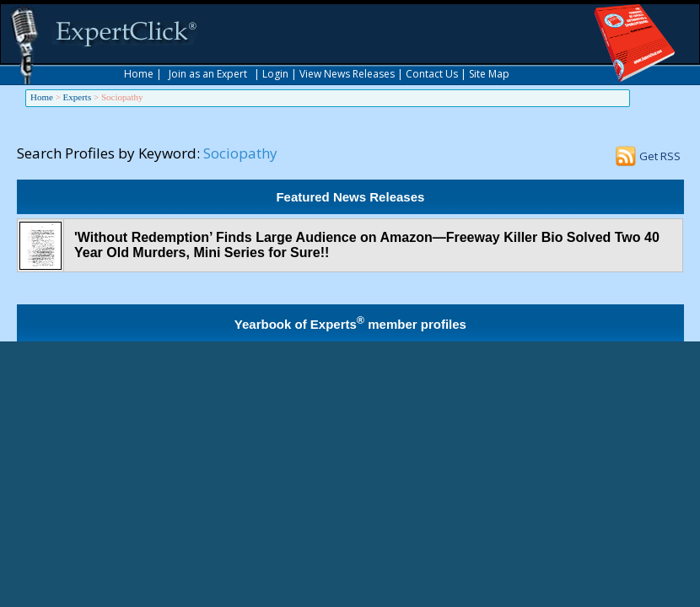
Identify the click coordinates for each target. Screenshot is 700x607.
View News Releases (347, 74)
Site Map (489, 74)
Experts (78, 97)
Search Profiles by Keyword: (108, 153)
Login (275, 74)
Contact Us (432, 74)
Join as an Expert (208, 74)
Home (139, 74)
